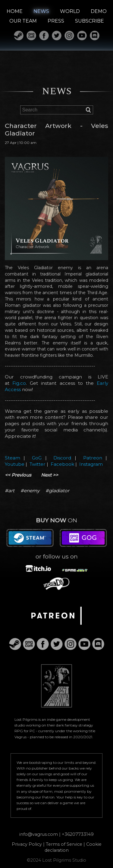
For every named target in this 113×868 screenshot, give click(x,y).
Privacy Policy (27, 844)
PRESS (56, 21)
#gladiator (57, 491)
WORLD (70, 11)
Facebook (62, 464)
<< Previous (18, 475)
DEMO (99, 11)
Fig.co (19, 383)
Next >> (50, 475)
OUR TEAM (23, 21)
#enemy (30, 491)
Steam (13, 458)
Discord (62, 458)
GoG (37, 458)
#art (10, 491)
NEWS (41, 11)
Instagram (91, 464)
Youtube (15, 464)
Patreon (93, 458)
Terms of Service (64, 844)
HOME (15, 11)
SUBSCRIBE (89, 21)
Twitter (38, 464)
